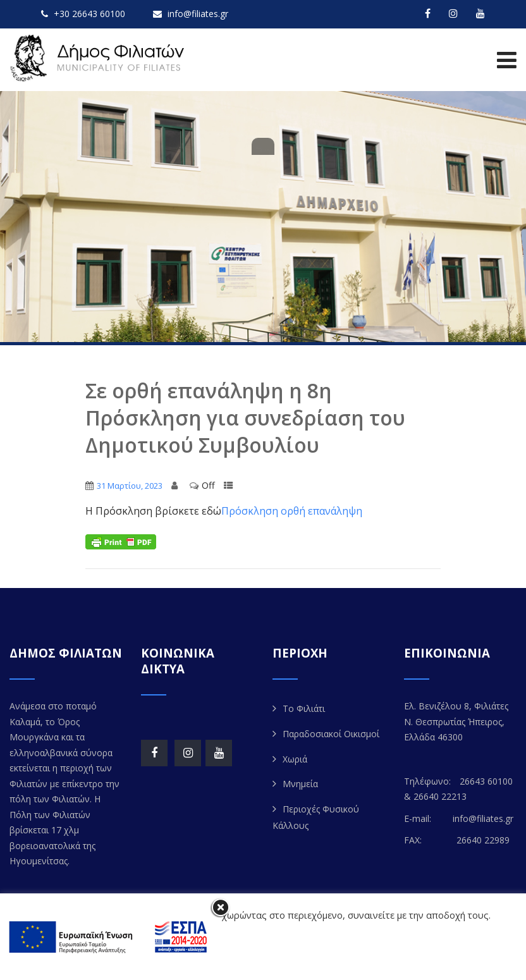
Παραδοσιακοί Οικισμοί (331, 734)
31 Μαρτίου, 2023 (130, 486)
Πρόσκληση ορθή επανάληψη (292, 511)
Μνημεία (300, 784)
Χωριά (295, 759)
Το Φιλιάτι (304, 708)
